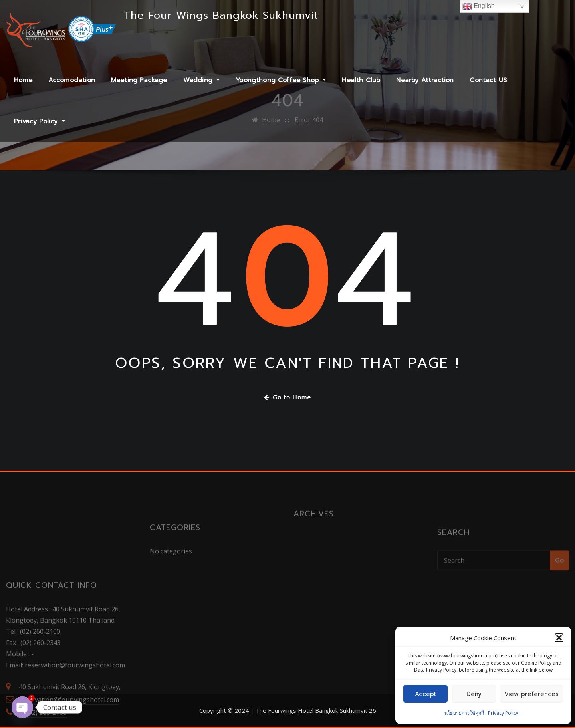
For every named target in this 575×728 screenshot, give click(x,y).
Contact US (488, 80)
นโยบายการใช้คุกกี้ (464, 713)
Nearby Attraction (425, 80)
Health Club (361, 80)
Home (23, 80)
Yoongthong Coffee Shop (281, 80)
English (479, 6)
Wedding (202, 80)
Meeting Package (139, 80)
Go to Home (287, 397)
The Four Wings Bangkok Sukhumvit (221, 15)
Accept (425, 694)
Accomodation (72, 80)
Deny (474, 694)
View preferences (531, 694)
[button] (559, 638)
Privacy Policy (503, 713)
